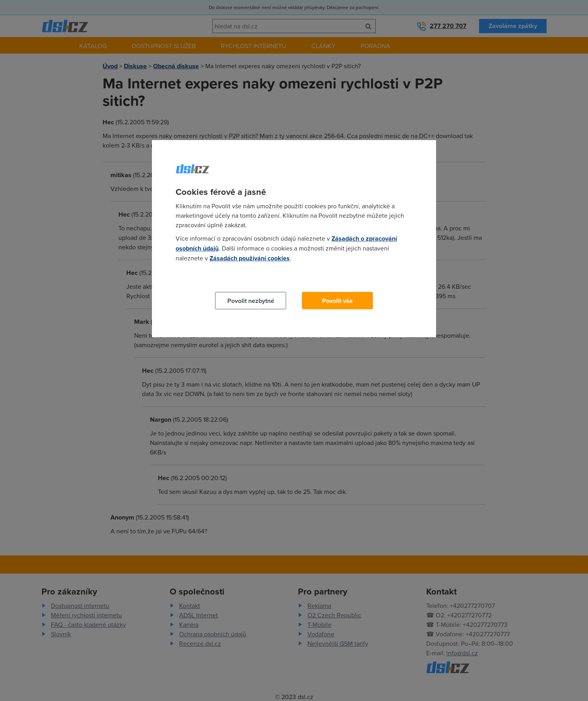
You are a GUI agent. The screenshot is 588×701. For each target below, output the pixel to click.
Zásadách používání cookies (250, 258)
